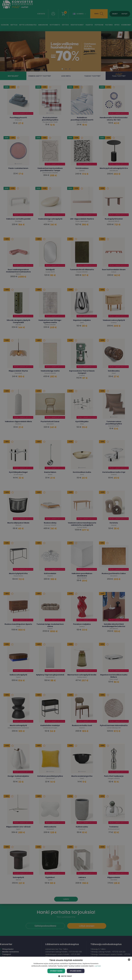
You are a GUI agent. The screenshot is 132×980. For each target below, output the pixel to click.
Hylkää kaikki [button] (76, 971)
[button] (66, 976)
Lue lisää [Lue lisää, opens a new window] (98, 966)
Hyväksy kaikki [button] (56, 971)
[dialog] (66, 490)
